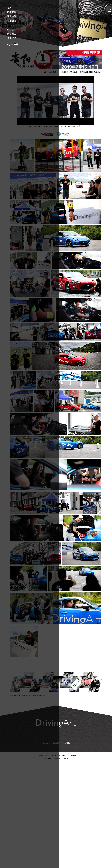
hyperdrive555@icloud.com (57, 758)
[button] (56, 100)
